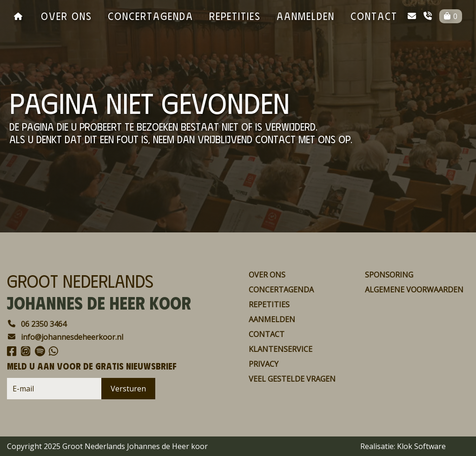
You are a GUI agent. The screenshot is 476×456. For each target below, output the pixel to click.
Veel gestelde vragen (292, 379)
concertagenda (151, 16)
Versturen (128, 389)
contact (374, 16)
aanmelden (306, 16)
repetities (235, 16)
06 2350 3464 (37, 324)
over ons (66, 16)
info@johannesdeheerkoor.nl (65, 337)
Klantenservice (281, 349)
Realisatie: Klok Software (403, 446)
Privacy (264, 364)
